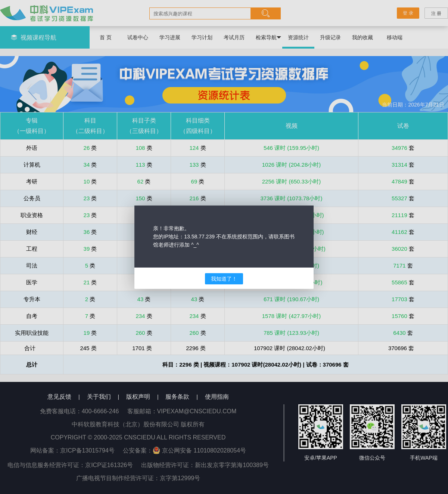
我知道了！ (224, 279)
